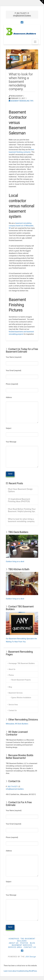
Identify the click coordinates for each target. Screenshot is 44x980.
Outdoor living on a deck (15, 561)
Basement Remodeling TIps (21, 101)
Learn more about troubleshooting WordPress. (20, 971)
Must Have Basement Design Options (20, 490)
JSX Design (31, 957)
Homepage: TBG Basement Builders (22, 663)
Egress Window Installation (21, 698)
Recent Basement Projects (21, 680)
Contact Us (13, 710)
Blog (10, 687)
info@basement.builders (22, 16)
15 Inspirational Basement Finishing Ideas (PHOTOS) (19, 500)
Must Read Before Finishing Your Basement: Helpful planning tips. (22, 510)
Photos (11, 675)
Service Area (13, 705)
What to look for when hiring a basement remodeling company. (21, 520)
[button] (35, 42)
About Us (12, 669)
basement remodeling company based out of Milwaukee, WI (21, 226)
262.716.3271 (22, 13)
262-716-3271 (13, 787)
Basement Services (16, 693)
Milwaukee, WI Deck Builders (17, 724)
